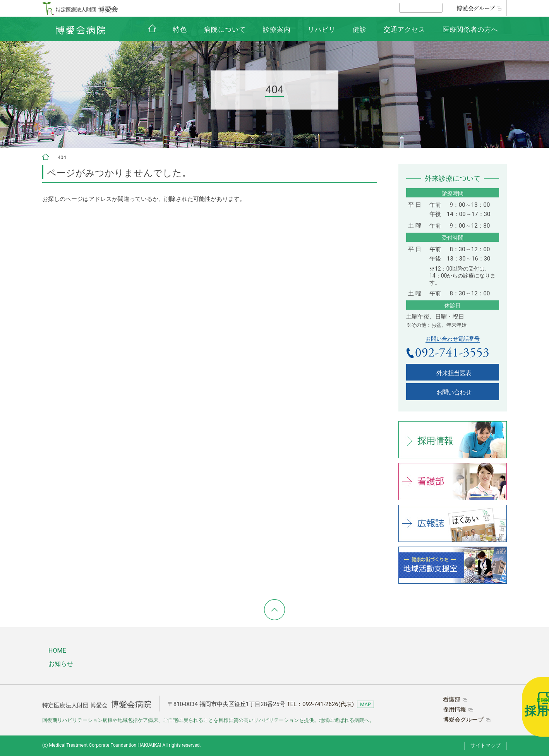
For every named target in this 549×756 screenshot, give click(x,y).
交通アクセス (405, 29)
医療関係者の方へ (470, 29)
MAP (365, 704)
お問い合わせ (454, 392)
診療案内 (277, 29)
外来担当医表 (454, 373)
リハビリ (322, 29)
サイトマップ (486, 745)
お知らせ (61, 664)
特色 (180, 29)
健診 (360, 29)
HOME (57, 651)
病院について (225, 29)
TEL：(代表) (320, 704)
